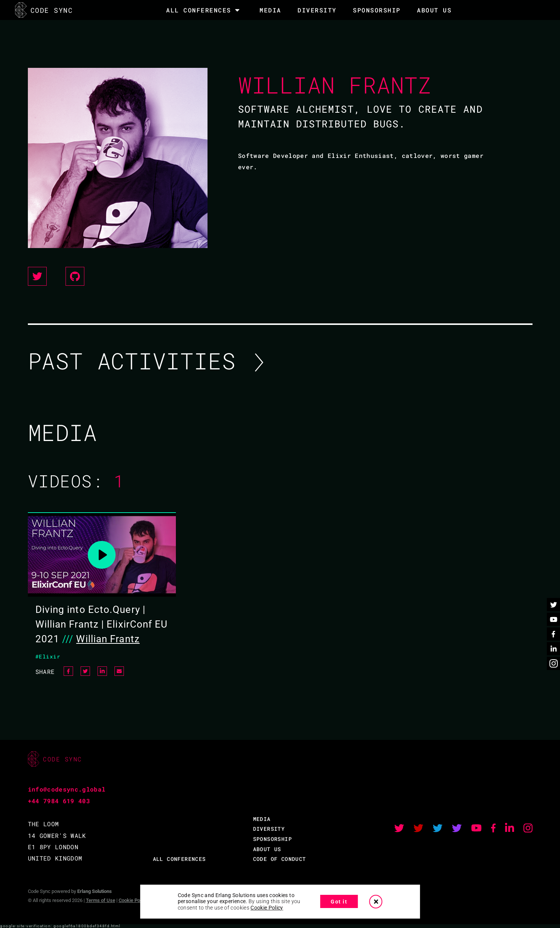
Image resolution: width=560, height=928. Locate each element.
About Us (434, 10)
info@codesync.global (67, 789)
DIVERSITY (317, 10)
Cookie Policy (133, 900)
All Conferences (199, 10)
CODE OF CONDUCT (280, 859)
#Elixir (48, 656)
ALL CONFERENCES (179, 859)
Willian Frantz (108, 639)
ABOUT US (267, 849)
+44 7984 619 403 (59, 801)
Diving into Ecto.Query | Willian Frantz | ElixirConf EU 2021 (102, 624)
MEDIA (270, 10)
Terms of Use (101, 900)
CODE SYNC (44, 10)
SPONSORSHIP (377, 10)
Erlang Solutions (95, 891)
